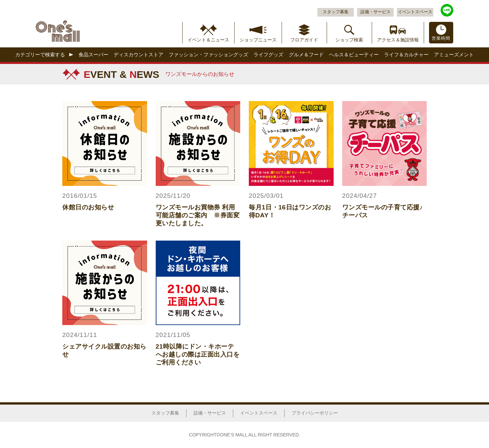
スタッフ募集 (336, 12)
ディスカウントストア (138, 55)
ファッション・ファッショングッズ (208, 55)
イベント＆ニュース (208, 40)
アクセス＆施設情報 (398, 40)
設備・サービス (376, 12)
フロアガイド (304, 40)
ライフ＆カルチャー (406, 55)
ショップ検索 (349, 40)
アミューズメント (454, 55)
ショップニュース (258, 40)
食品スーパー (93, 55)
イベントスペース (415, 12)
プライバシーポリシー (315, 413)
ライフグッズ (268, 55)
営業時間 (441, 38)
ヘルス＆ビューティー (354, 55)
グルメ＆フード (306, 55)
